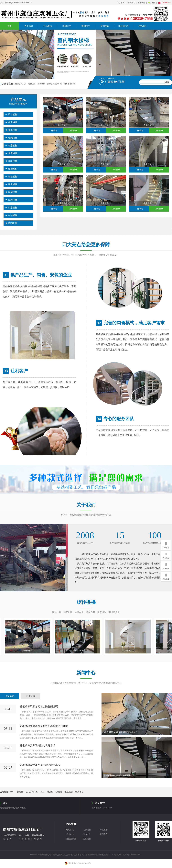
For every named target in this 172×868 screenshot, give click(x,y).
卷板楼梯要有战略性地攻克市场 (38, 745)
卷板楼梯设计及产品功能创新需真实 (40, 765)
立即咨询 (73, 131)
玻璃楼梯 (13, 138)
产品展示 (48, 26)
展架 (42, 792)
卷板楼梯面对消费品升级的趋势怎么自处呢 (44, 726)
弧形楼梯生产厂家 (54, 84)
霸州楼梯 (41, 84)
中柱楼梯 (13, 215)
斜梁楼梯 (13, 208)
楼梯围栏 (13, 169)
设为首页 (131, 3)
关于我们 (29, 26)
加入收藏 (121, 3)
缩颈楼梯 (13, 200)
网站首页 (70, 830)
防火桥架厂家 (32, 792)
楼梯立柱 (67, 26)
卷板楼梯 (32, 84)
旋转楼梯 (13, 114)
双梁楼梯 (13, 192)
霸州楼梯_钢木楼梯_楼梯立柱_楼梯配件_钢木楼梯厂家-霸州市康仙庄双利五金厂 (75, 855)
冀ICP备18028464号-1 (132, 855)
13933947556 (166, 3)
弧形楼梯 (13, 130)
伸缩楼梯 (13, 177)
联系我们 (141, 3)
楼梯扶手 (86, 26)
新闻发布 (105, 26)
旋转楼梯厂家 (21, 84)
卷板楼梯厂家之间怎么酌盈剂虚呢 (39, 707)
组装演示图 (124, 26)
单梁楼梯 (13, 145)
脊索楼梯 (13, 153)
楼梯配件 (13, 223)
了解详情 (53, 131)
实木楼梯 (13, 184)
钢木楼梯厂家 (69, 84)
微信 (153, 3)
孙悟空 (20, 792)
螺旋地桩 (79, 792)
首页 (10, 26)
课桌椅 (50, 792)
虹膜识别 (69, 792)
